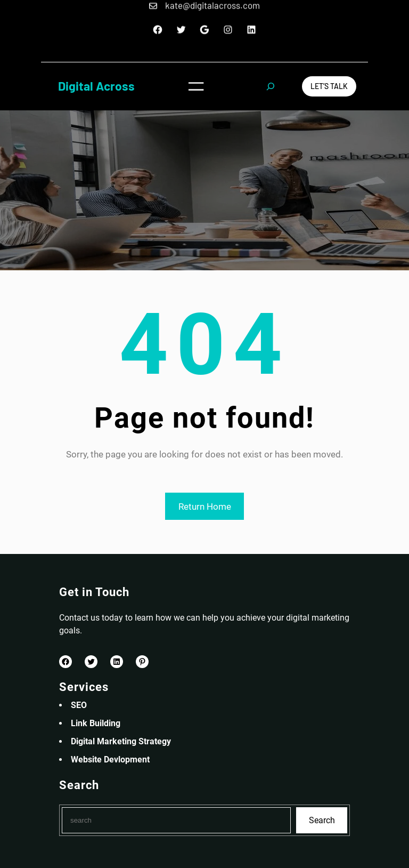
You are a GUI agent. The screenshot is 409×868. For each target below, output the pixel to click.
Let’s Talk (329, 86)
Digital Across (96, 86)
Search (322, 820)
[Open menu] (196, 86)
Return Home (205, 507)
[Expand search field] (271, 86)
